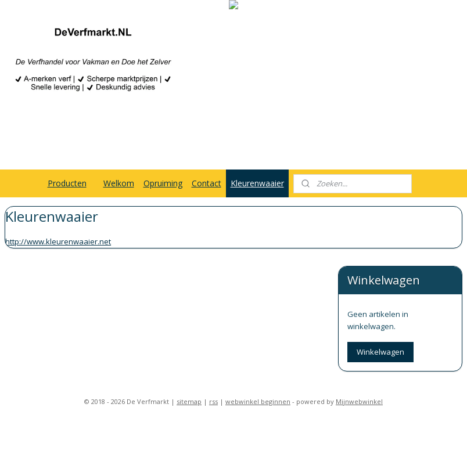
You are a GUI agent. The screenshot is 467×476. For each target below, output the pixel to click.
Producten (67, 183)
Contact (206, 183)
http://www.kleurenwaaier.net (58, 241)
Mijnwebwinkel (359, 342)
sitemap (189, 342)
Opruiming (163, 183)
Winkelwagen (380, 292)
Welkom (119, 183)
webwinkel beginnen (258, 342)
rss (213, 342)
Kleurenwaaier (257, 183)
